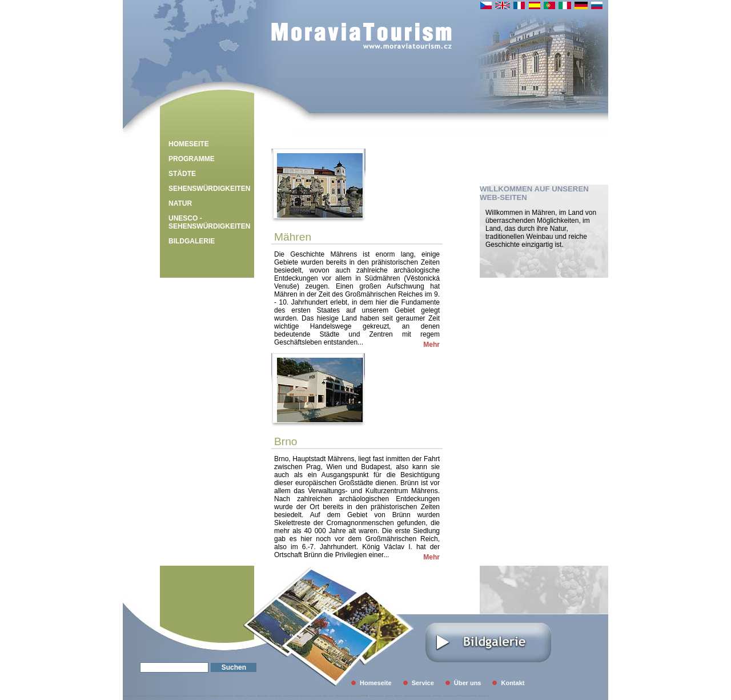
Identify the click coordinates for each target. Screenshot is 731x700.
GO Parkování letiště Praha (467, 696)
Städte (182, 174)
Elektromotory (241, 696)
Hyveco (192, 696)
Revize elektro (306, 696)
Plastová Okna (263, 696)
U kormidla (183, 696)
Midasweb (127, 696)
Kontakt (513, 683)
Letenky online (409, 696)
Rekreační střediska (140, 696)
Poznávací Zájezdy (423, 696)
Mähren (293, 237)
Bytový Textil (201, 696)
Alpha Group (329, 696)
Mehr (431, 345)
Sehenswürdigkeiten (209, 189)
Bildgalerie (192, 241)
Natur (180, 203)
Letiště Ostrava (449, 696)
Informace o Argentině (394, 696)
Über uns (468, 683)
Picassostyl (252, 696)
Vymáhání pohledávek (170, 696)
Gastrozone (229, 696)
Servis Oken (318, 696)
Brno (286, 441)
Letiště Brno (437, 696)
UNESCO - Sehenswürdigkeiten (209, 222)
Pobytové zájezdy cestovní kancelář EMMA (352, 696)
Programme (192, 159)
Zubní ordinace (276, 696)
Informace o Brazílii (377, 696)
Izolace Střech (154, 696)
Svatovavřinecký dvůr (291, 696)
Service (423, 683)
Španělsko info (484, 696)
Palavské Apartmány (215, 696)
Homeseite (189, 144)
